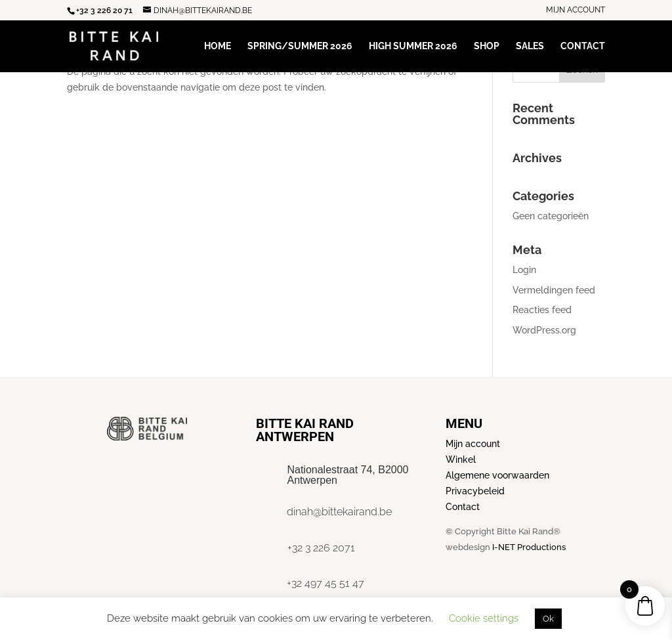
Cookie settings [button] (484, 618)
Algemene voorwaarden (497, 475)
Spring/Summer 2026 (300, 46)
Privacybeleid (475, 491)
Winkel (461, 459)
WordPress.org (544, 330)
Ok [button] (548, 619)
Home (218, 46)
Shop (487, 46)
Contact (583, 46)
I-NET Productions (529, 547)
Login (524, 270)
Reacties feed (542, 310)
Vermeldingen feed (554, 290)
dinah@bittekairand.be (339, 512)
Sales (530, 46)
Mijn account (576, 10)
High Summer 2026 (413, 46)
